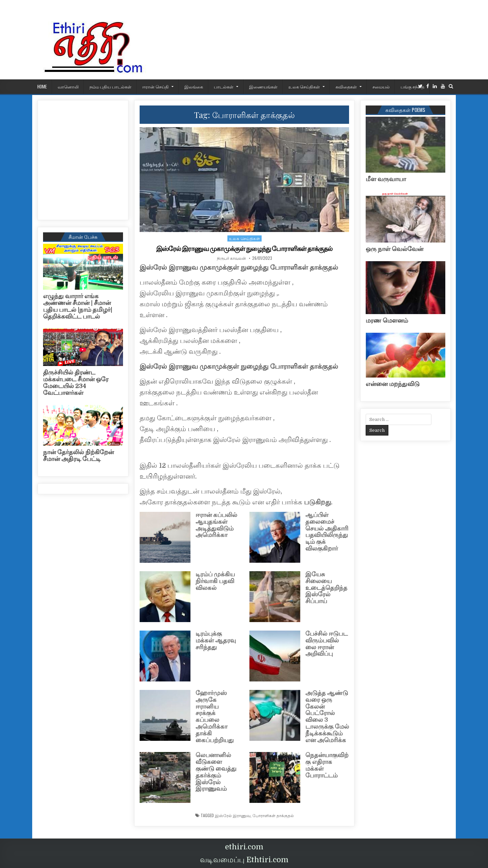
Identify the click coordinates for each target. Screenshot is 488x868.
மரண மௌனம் (387, 321)
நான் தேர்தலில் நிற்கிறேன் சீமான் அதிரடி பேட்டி (78, 456)
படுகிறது (318, 502)
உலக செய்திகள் (304, 86)
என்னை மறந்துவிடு (393, 384)
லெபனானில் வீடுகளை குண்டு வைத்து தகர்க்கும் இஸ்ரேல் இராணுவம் (216, 772)
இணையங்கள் (263, 86)
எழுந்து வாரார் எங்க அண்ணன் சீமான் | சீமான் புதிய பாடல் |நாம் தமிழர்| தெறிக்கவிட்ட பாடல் (78, 306)
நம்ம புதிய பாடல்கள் (110, 86)
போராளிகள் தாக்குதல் (273, 815)
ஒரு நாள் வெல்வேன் (394, 249)
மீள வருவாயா (386, 179)
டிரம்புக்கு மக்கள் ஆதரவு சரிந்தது (216, 640)
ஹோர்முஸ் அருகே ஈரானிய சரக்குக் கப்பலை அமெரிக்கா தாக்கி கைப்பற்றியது (215, 717)
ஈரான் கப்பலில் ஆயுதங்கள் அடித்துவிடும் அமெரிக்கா (216, 525)
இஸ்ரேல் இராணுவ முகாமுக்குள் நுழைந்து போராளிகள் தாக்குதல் (244, 249)
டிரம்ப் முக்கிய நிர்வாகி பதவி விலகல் (215, 581)
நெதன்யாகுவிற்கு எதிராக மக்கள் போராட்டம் (327, 765)
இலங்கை (194, 86)
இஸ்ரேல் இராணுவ (233, 815)
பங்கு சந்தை (412, 86)
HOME (42, 86)
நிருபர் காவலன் (231, 258)
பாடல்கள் (224, 86)
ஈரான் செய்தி (156, 86)
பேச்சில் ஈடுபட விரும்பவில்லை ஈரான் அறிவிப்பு (327, 644)
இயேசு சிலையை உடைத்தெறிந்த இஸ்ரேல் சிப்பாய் (326, 588)
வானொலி (68, 86)
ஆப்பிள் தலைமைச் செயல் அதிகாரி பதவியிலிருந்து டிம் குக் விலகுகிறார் (327, 532)
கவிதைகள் (346, 86)
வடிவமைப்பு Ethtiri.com (244, 860)
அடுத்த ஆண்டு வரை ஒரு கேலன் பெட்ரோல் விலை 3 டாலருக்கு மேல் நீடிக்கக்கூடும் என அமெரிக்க (327, 717)
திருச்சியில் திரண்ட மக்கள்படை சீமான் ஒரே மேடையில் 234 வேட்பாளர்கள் (76, 382)
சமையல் (381, 86)
